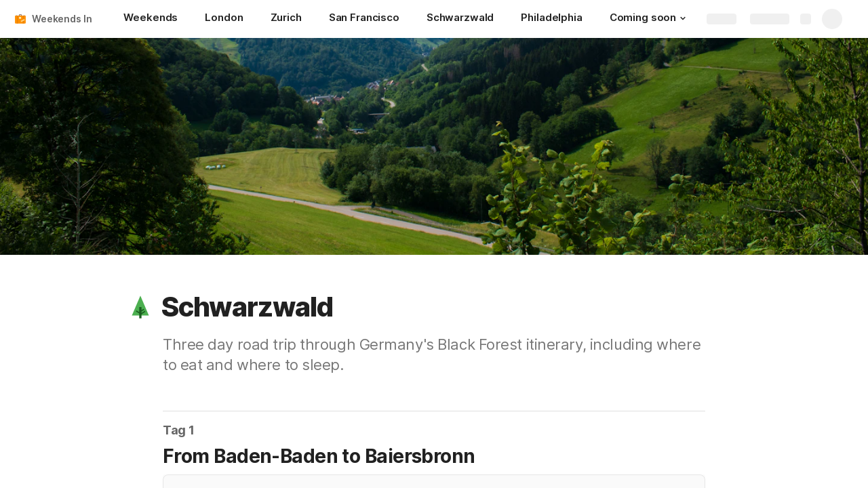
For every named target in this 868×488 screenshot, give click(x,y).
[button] (683, 18)
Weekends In (62, 19)
